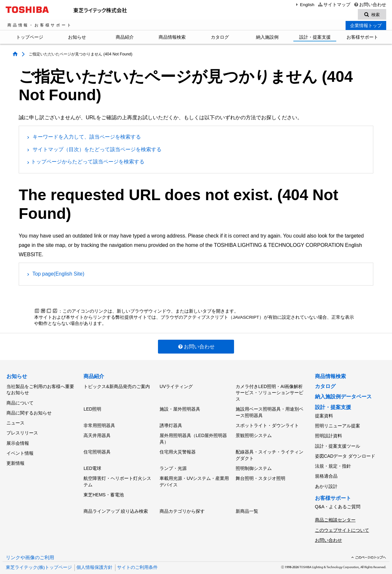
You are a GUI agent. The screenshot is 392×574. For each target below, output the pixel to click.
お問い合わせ (370, 5)
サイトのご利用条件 (137, 555)
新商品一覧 (247, 502)
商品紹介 (125, 38)
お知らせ (77, 38)
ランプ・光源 (173, 463)
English (304, 5)
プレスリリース (22, 429)
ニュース (15, 420)
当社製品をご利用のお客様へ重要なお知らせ (40, 390)
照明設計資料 (328, 434)
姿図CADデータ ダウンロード (345, 452)
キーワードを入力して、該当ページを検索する (87, 138)
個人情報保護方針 (94, 555)
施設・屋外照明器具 (180, 408)
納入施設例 (267, 38)
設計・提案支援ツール (338, 443)
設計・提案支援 (315, 38)
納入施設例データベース (343, 398)
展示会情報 (18, 437)
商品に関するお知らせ (29, 411)
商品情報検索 (172, 38)
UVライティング (176, 387)
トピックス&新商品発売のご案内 (117, 387)
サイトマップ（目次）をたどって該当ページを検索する (97, 150)
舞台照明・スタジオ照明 (260, 472)
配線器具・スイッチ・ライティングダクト (269, 451)
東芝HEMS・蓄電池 (103, 487)
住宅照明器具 (97, 448)
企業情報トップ (366, 26)
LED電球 (92, 463)
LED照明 (92, 408)
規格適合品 (326, 470)
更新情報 (15, 455)
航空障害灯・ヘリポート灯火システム (117, 475)
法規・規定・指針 (333, 461)
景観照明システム (254, 432)
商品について (20, 402)
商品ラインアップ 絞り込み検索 (116, 502)
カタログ (220, 38)
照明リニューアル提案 (338, 425)
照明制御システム (254, 463)
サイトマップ (334, 5)
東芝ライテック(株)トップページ (39, 555)
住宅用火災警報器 (178, 448)
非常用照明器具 (99, 423)
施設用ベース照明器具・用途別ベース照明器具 (269, 412)
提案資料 (324, 416)
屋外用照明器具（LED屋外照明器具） (193, 435)
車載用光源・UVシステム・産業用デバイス (194, 475)
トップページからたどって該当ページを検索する (88, 163)
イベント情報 (20, 446)
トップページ (30, 38)
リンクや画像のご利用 (30, 545)
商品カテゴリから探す (182, 502)
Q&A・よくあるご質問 (338, 498)
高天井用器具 (97, 432)
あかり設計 (326, 478)
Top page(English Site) (59, 275)
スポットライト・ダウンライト (267, 423)
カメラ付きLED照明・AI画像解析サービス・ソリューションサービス (269, 393)
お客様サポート (362, 38)
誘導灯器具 (171, 423)
